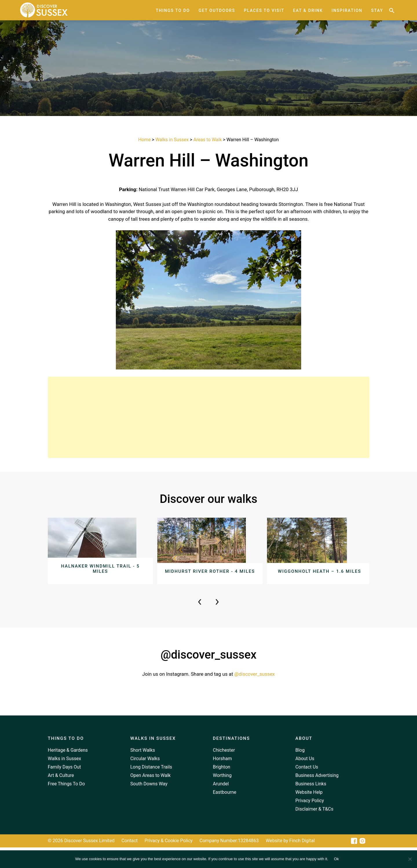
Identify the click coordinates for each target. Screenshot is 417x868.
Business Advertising (317, 796)
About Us (305, 779)
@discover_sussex (255, 694)
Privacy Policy (310, 821)
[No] (410, 859)
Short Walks (143, 770)
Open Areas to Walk (150, 796)
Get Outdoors (217, 10)
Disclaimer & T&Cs (314, 829)
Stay (377, 10)
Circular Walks (145, 779)
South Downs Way (149, 804)
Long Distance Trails (151, 787)
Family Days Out (64, 787)
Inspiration (347, 10)
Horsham (222, 779)
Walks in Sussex (172, 140)
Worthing (222, 796)
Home (144, 140)
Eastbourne (225, 812)
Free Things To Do (66, 804)
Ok (336, 859)
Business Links (311, 804)
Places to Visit (264, 10)
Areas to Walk (208, 140)
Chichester (224, 770)
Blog (300, 770)
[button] (392, 10)
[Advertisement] (209, 417)
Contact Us (307, 787)
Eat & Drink (308, 10)
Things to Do (173, 10)
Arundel (221, 804)
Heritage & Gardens (68, 770)
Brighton (222, 787)
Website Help (309, 812)
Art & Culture (61, 796)
